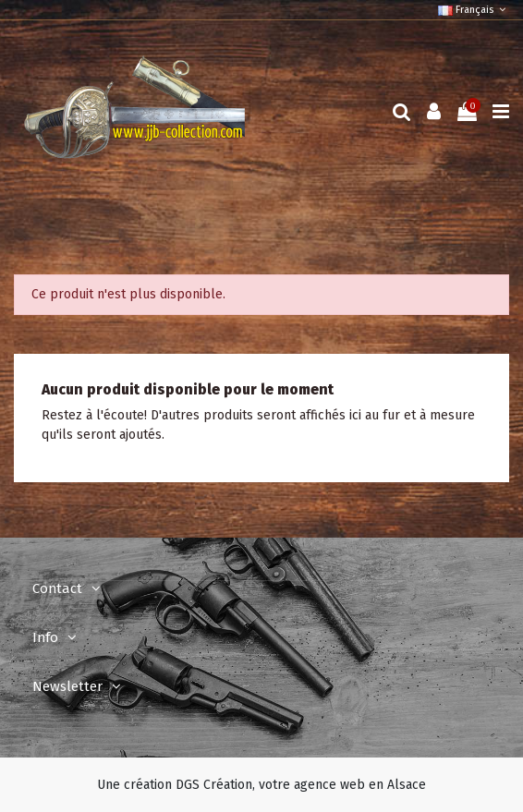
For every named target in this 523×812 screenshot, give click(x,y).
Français (474, 10)
